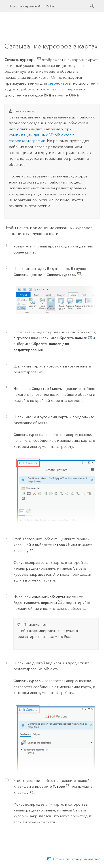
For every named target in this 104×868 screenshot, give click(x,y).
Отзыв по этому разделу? (76, 859)
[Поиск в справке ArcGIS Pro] (48, 6)
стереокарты (60, 83)
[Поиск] (92, 6)
